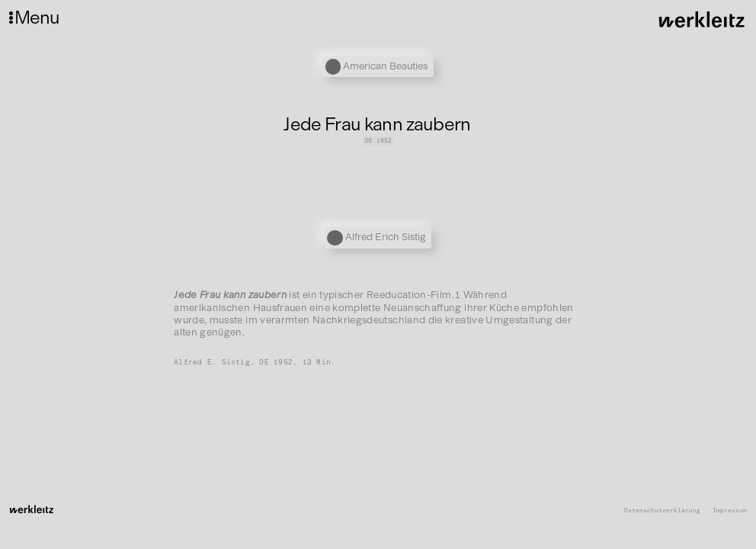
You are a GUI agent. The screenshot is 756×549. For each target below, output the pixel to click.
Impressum (730, 511)
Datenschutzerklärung (662, 511)
